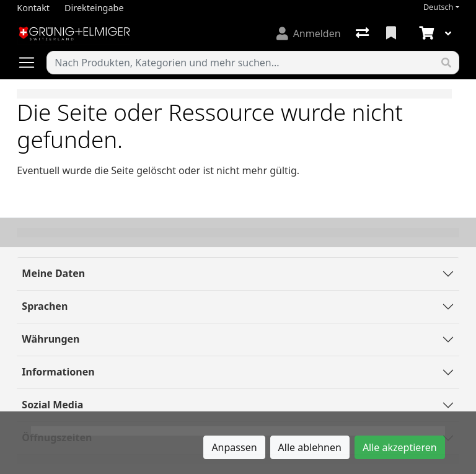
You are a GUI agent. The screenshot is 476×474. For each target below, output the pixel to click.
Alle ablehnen (310, 447)
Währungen (51, 339)
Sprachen (45, 306)
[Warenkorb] (425, 33)
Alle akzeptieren (400, 447)
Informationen (58, 372)
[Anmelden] (309, 33)
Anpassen (234, 447)
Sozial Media (52, 405)
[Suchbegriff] (240, 63)
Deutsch (439, 7)
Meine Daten (53, 273)
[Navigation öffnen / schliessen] (32, 63)
